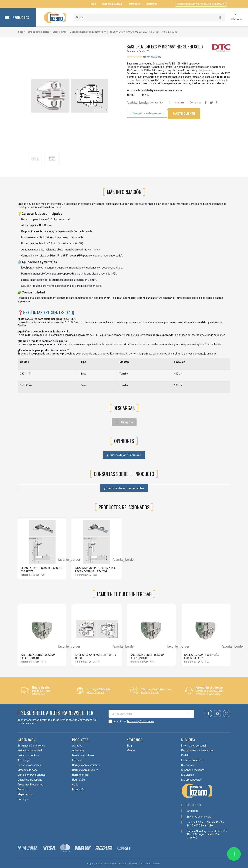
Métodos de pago (28, 770)
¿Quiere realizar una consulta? (124, 488)
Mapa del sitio (26, 794)
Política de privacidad (30, 750)
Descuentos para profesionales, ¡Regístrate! (201, 4)
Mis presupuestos (191, 780)
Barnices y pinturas (83, 755)
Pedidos (186, 755)
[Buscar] (150, 17)
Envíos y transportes (29, 765)
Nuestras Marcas (112, 4)
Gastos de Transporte (30, 780)
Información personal (194, 746)
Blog (93, 4)
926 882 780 (215, 691)
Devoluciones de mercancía (197, 750)
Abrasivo (77, 746)
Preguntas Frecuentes (30, 785)
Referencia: (133, 51)
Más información (41, 692)
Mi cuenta (188, 740)
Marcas (131, 750)
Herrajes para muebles (85, 770)
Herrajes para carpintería (86, 765)
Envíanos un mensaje (199, 817)
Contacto (152, 4)
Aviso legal (24, 760)
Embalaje (78, 760)
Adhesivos (78, 750)
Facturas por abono (192, 760)
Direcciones (188, 765)
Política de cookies (28, 755)
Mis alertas (188, 775)
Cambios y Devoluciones (32, 775)
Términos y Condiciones (140, 721)
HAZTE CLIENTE (184, 114)
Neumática (78, 780)
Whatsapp (214, 694)
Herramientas (80, 775)
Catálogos (134, 4)
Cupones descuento (193, 770)
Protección (78, 789)
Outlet (76, 785)
